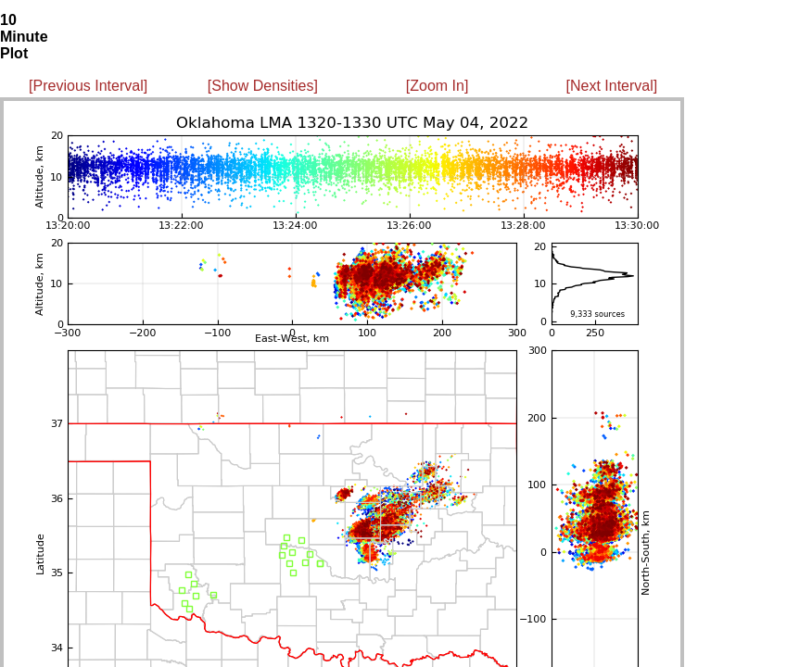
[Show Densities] (263, 86)
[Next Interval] (612, 86)
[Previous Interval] (88, 86)
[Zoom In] (438, 86)
